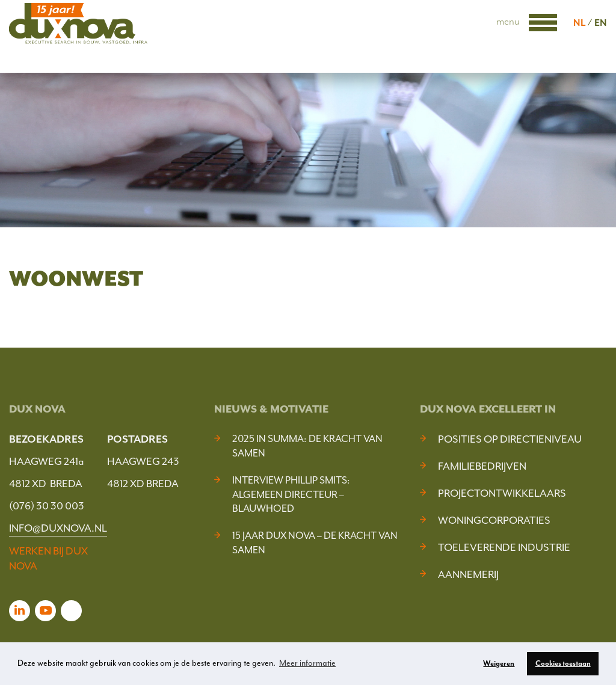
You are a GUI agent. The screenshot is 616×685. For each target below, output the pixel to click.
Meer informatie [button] (307, 663)
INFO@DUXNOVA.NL (58, 528)
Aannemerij (468, 574)
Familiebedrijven (482, 466)
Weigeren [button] (499, 663)
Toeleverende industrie (504, 547)
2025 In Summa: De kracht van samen (307, 446)
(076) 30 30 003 (47, 506)
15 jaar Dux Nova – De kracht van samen (315, 543)
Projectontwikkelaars (502, 493)
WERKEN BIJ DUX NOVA (48, 558)
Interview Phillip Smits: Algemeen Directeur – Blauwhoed (291, 495)
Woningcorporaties (494, 520)
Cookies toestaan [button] (563, 663)
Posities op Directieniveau (510, 439)
